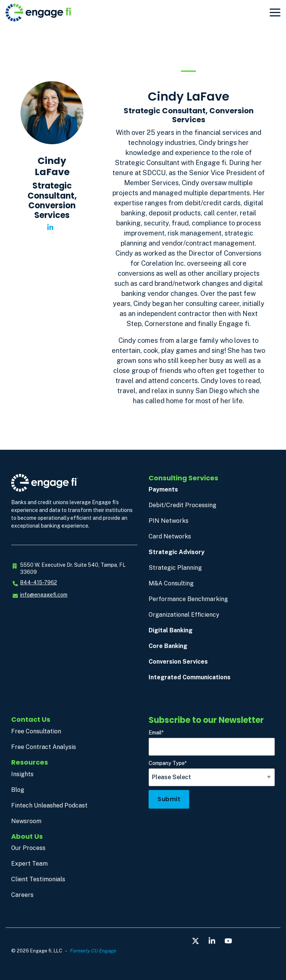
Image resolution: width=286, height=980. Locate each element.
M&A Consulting (171, 583)
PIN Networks (169, 521)
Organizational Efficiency (184, 615)
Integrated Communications (190, 677)
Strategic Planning (175, 568)
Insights (22, 774)
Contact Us (31, 719)
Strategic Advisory (177, 552)
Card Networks (170, 536)
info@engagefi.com (44, 595)
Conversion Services (178, 662)
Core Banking (168, 646)
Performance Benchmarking (188, 599)
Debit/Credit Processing (182, 505)
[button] (275, 12)
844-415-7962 (39, 582)
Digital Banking (171, 630)
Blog (18, 790)
